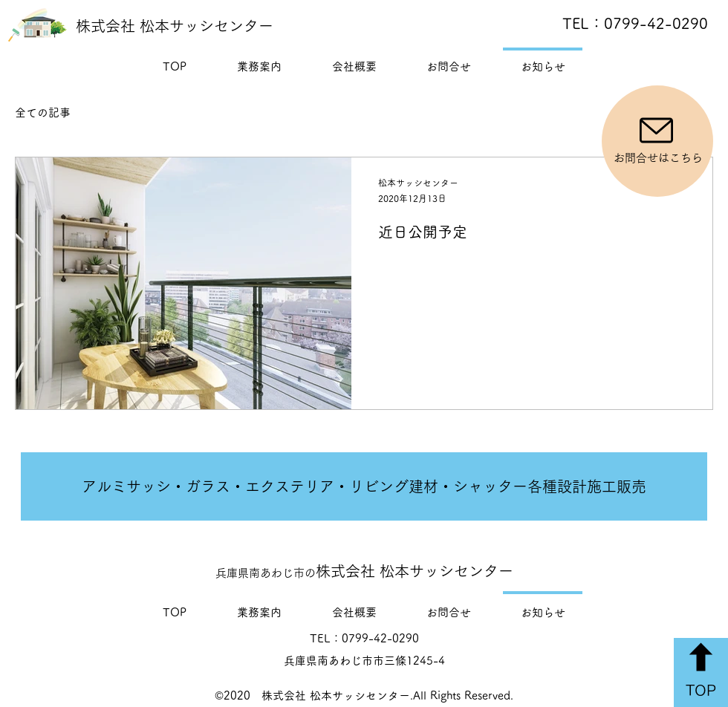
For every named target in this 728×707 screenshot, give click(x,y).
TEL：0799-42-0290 (635, 23)
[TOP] (701, 672)
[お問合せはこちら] (657, 141)
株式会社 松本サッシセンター (175, 26)
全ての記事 (43, 113)
